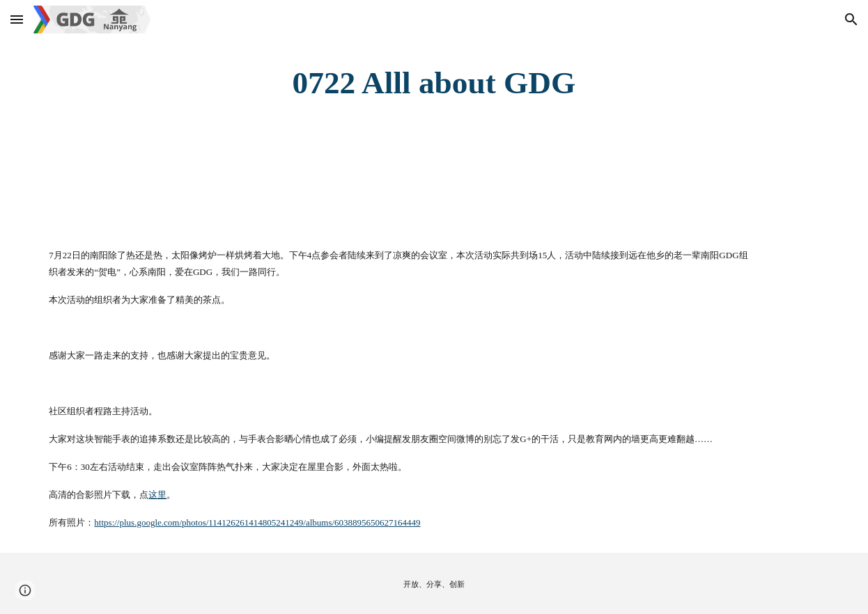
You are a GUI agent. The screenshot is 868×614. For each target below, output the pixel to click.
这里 (157, 495)
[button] (17, 19)
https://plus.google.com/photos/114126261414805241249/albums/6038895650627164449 (257, 522)
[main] (434, 83)
